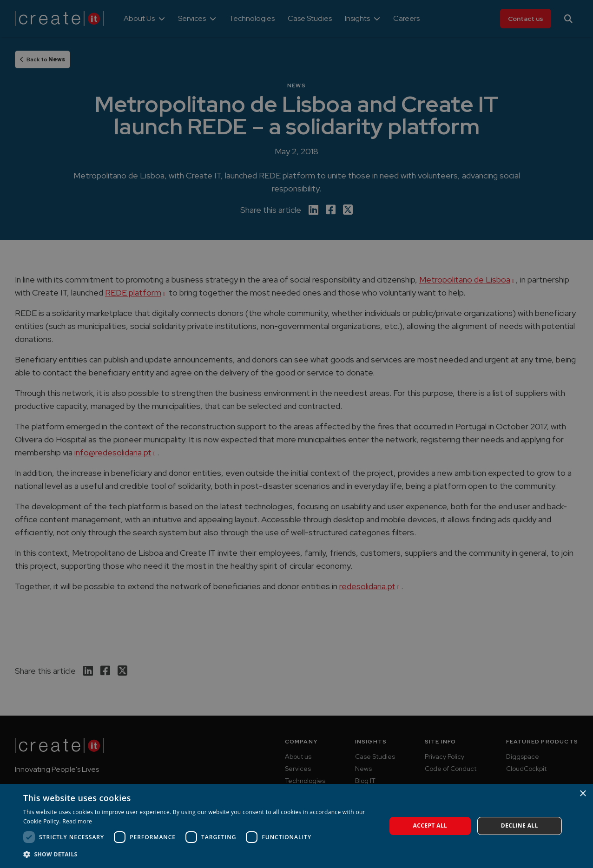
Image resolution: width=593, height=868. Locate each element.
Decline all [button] (520, 825)
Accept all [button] (430, 825)
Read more (77, 821)
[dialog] (296, 434)
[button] (199, 855)
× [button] (583, 794)
